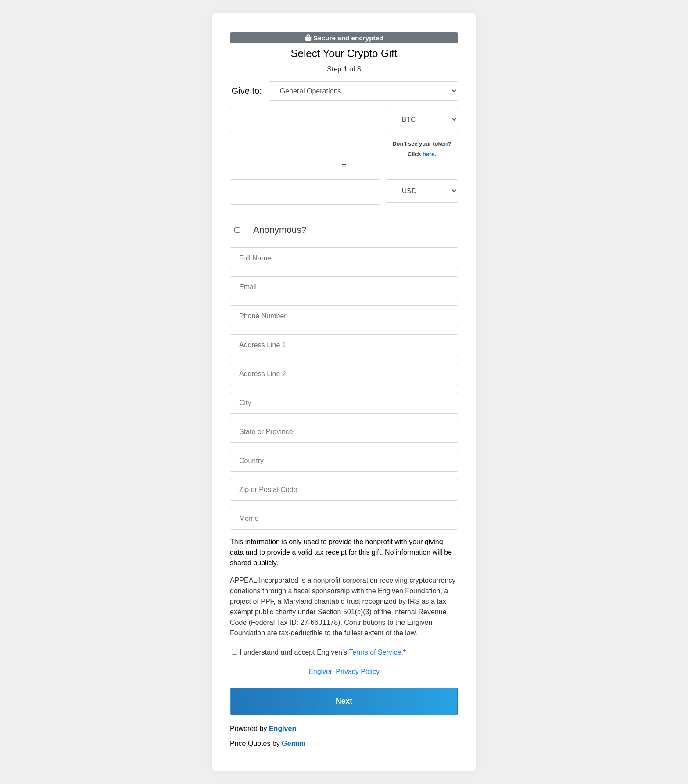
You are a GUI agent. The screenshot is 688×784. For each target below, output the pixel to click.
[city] (344, 403)
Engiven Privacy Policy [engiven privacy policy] (344, 672)
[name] (344, 258)
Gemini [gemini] (294, 743)
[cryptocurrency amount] (305, 121)
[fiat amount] (305, 192)
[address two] (344, 374)
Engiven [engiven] (283, 729)
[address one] (344, 345)
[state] (344, 432)
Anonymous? (280, 230)
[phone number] (344, 316)
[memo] (344, 519)
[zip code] (344, 490)
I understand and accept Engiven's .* (323, 652)
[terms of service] (235, 652)
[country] (344, 461)
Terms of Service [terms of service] (375, 652)
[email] (344, 287)
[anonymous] (237, 230)
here (428, 154)
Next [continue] (344, 701)
